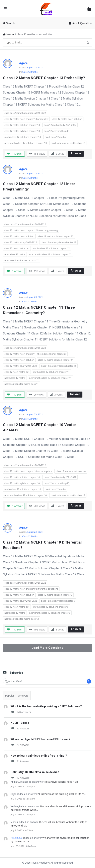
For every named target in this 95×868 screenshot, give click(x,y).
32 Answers (20, 729)
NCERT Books (20, 723)
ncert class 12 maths (55, 137)
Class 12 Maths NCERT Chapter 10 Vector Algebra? (40, 427)
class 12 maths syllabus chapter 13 (22, 131)
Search (9, 23)
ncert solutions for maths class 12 (68, 143)
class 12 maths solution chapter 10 (22, 477)
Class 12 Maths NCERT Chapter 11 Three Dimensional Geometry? (39, 310)
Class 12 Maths (30, 72)
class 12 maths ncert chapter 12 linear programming (31, 230)
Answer (76, 153)
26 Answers (20, 745)
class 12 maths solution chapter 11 (56, 360)
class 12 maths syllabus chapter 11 (59, 366)
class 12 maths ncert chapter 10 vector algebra (28, 471)
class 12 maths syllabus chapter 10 (22, 483)
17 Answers (20, 778)
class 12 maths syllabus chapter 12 (59, 242)
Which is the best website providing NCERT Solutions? (46, 706)
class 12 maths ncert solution (67, 119)
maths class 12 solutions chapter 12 (51, 248)
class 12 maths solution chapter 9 (55, 595)
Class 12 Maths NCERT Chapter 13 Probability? (44, 78)
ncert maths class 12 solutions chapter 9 (50, 613)
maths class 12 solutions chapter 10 (23, 489)
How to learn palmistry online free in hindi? (39, 756)
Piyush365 (16, 838)
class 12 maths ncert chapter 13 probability (26, 119)
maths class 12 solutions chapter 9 (51, 607)
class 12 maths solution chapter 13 (22, 125)
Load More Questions (47, 648)
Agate (23, 63)
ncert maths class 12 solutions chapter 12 (50, 254)
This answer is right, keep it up (61, 782)
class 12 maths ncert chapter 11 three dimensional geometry (35, 354)
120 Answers (21, 712)
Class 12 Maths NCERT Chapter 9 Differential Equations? (43, 545)
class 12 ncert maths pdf (56, 131)
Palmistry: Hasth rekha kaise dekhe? (35, 772)
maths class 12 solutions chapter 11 (51, 372)
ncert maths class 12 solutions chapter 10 (26, 495)
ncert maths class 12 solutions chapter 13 (26, 143)
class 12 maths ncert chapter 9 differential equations (31, 589)
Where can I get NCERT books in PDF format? (40, 739)
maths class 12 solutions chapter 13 (23, 137)
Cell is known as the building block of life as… (61, 794)
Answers (23, 696)
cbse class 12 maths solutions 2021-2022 (25, 113)
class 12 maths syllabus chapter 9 (58, 601)
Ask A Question (80, 23)
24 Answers (20, 761)
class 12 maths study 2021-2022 (60, 125)
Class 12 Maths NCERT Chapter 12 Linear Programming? (40, 186)
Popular (10, 696)
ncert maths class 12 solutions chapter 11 (50, 378)
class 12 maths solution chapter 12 (56, 236)
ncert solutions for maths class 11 (22, 384)
